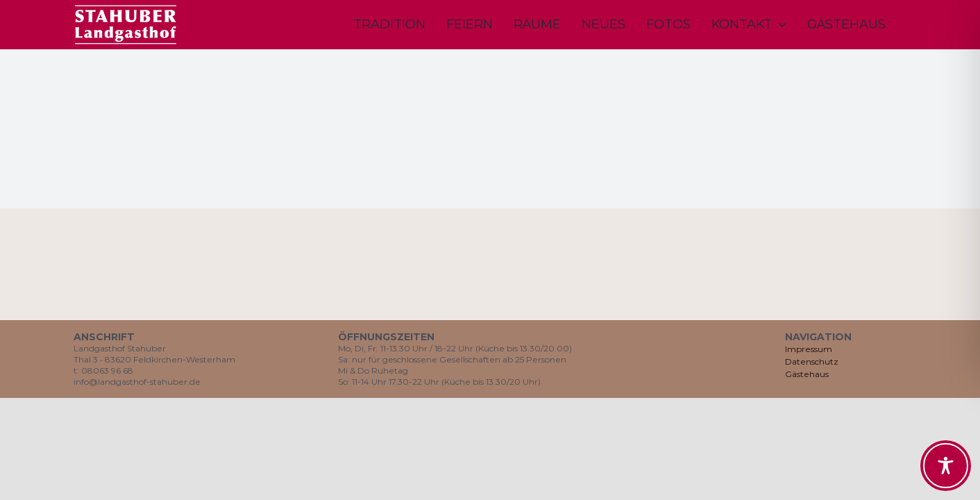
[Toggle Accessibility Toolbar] (946, 466)
